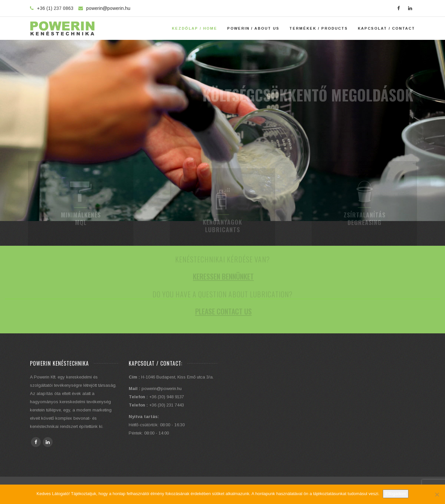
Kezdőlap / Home (195, 28)
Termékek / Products (319, 28)
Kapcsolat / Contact (386, 28)
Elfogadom (396, 494)
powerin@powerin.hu (108, 8)
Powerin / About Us (253, 28)
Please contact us (223, 315)
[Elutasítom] (437, 494)
